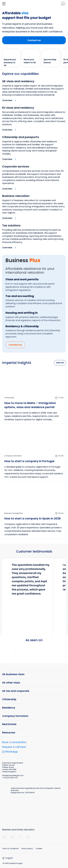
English (8, 858)
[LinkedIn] (5, 837)
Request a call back (14, 747)
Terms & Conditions (10, 849)
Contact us (34, 40)
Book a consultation (14, 742)
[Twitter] (13, 837)
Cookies (39, 849)
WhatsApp (11, 752)
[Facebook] (20, 837)
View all (60, 363)
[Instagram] (28, 837)
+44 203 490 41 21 (10, 778)
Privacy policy (27, 849)
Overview (7, 100)
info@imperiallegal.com (13, 775)
